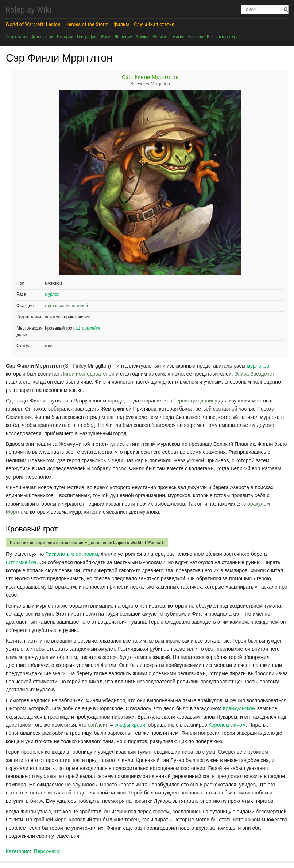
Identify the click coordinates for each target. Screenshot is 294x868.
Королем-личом (227, 725)
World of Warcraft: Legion (33, 24)
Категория (18, 851)
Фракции (124, 37)
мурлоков (258, 366)
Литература (227, 37)
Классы (196, 37)
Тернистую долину (195, 401)
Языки (142, 37)
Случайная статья (154, 24)
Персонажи (17, 37)
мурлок (52, 294)
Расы (106, 37)
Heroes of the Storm (87, 24)
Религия (160, 37)
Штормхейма (21, 562)
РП (210, 37)
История (65, 37)
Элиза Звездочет (255, 374)
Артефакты (42, 37)
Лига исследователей (66, 306)
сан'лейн (98, 725)
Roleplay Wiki (28, 10)
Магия (178, 37)
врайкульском (239, 708)
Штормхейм (88, 328)
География (87, 37)
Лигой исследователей (88, 374)
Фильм (121, 24)
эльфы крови (130, 725)
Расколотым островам (72, 554)
